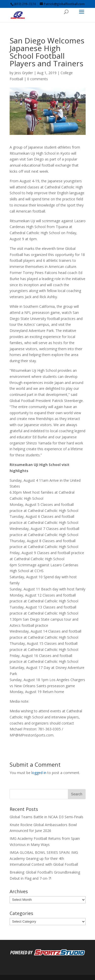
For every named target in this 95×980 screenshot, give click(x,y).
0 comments (37, 79)
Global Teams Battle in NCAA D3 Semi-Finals (46, 817)
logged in (39, 773)
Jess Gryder (24, 73)
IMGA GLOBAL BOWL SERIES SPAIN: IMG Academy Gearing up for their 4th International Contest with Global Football (44, 858)
